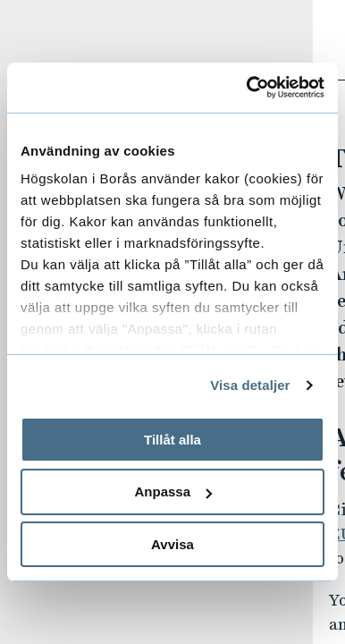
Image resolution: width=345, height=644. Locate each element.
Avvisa (172, 544)
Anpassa (173, 491)
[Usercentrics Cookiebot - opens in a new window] (248, 88)
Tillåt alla (172, 439)
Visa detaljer (250, 385)
